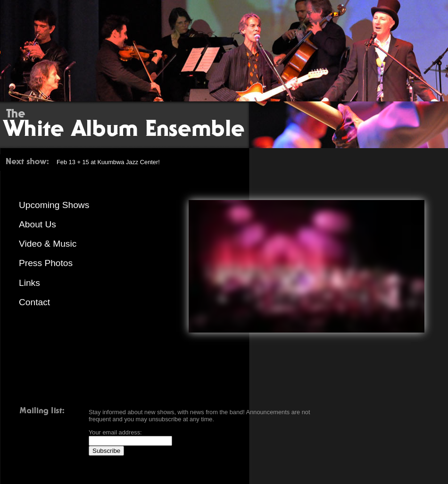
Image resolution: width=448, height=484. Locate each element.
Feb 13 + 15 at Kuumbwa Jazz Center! (108, 162)
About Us (37, 224)
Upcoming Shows (54, 205)
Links (29, 283)
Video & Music (48, 244)
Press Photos (46, 263)
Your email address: (115, 432)
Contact (34, 302)
